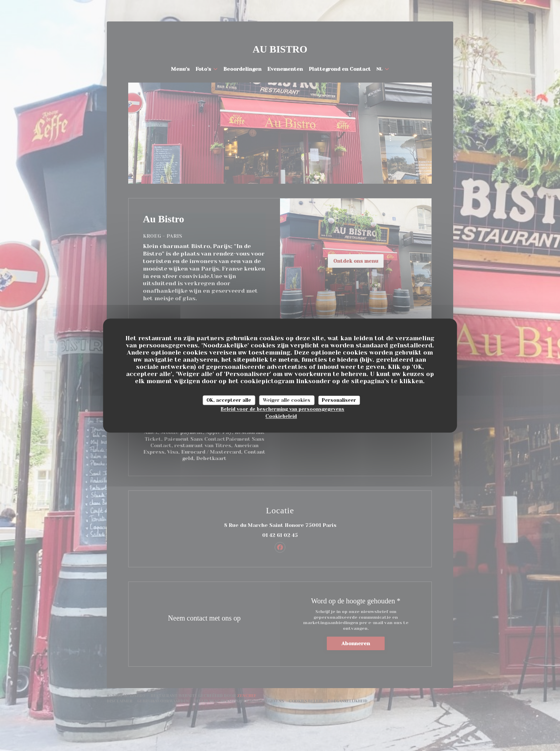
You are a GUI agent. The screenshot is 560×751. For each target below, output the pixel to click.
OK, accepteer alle (229, 400)
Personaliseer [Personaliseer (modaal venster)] (339, 400)
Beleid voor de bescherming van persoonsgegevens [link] (282, 409)
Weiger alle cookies (287, 400)
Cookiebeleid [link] (281, 416)
